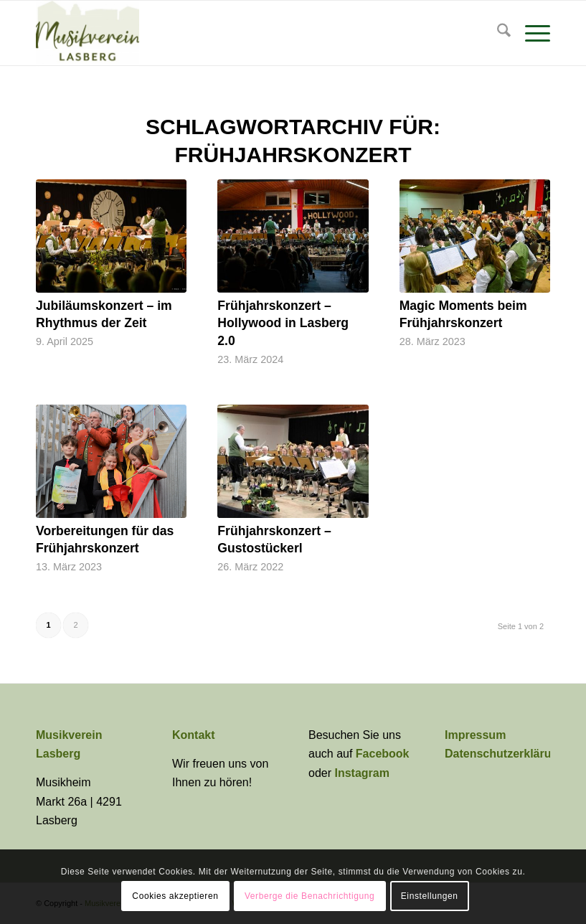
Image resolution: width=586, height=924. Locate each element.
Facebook (383, 754)
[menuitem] (497, 33)
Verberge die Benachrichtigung (310, 896)
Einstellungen (430, 896)
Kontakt (194, 735)
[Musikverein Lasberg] (88, 33)
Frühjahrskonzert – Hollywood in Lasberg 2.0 (283, 323)
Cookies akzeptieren (175, 896)
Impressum (475, 735)
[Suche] (497, 33)
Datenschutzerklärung (505, 754)
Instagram (361, 773)
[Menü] (530, 33)
